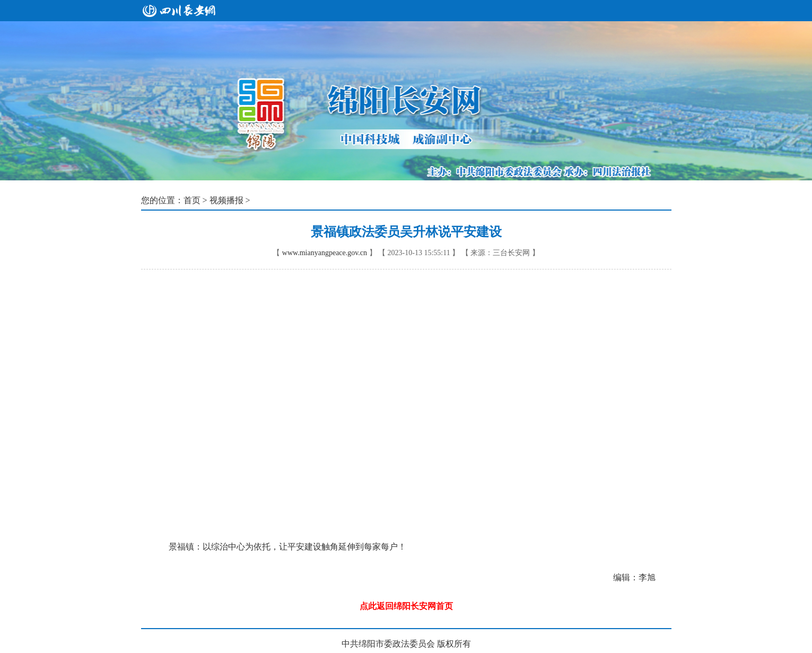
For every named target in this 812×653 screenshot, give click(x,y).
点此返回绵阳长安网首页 (406, 606)
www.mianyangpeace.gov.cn (325, 253)
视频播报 (226, 200)
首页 (192, 200)
